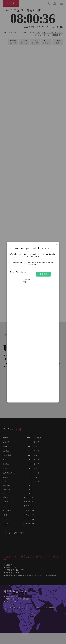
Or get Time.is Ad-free (20, 272)
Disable (43, 274)
